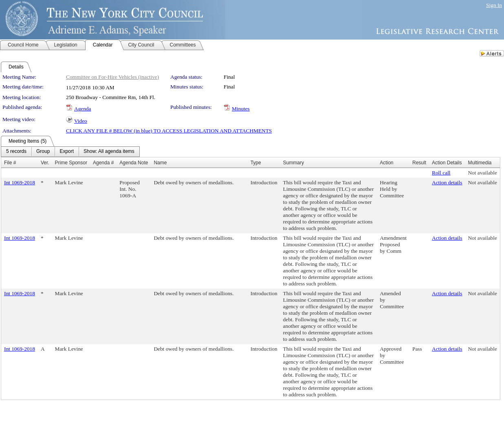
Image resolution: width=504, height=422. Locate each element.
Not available (482, 173)
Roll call (441, 173)
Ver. (45, 163)
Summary (294, 163)
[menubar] (70, 152)
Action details (447, 182)
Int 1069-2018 (20, 182)
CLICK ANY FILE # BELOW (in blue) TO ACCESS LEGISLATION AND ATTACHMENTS (169, 131)
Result (419, 163)
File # (10, 163)
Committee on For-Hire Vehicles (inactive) (112, 77)
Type (256, 163)
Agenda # (103, 163)
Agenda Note (134, 163)
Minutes (241, 109)
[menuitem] (16, 152)
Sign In (494, 5)
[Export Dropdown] (67, 152)
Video (81, 121)
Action (386, 163)
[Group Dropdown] (43, 152)
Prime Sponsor (71, 163)
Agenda (83, 109)
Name (160, 163)
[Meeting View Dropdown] (109, 152)
